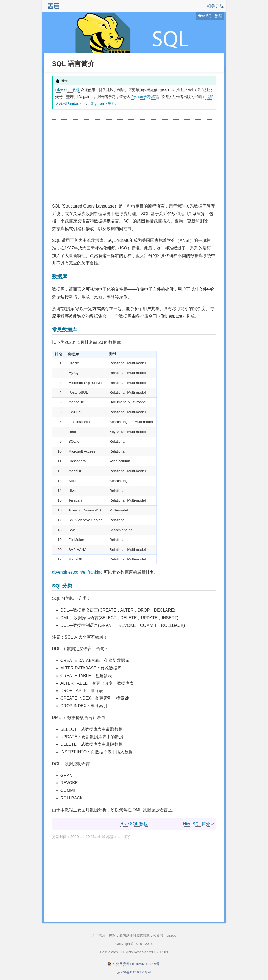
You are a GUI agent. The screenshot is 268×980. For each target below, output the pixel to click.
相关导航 (215, 6)
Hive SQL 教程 (67, 90)
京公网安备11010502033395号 (136, 964)
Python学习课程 (145, 97)
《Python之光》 (102, 104)
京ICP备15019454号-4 (134, 972)
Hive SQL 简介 (197, 824)
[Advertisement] (134, 162)
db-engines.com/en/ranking (77, 572)
